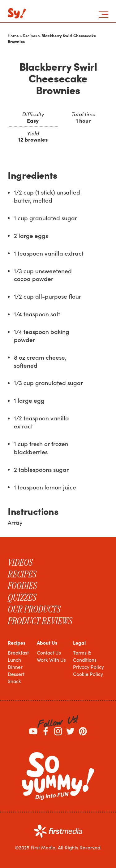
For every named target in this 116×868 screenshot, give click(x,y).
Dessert (16, 674)
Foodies (22, 586)
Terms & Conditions (85, 656)
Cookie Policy (88, 674)
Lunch (14, 660)
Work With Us (51, 660)
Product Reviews (40, 621)
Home (13, 36)
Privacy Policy (88, 667)
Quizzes (22, 598)
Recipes (30, 36)
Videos (20, 563)
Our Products (34, 609)
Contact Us (49, 653)
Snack (14, 681)
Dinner (15, 667)
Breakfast (18, 653)
